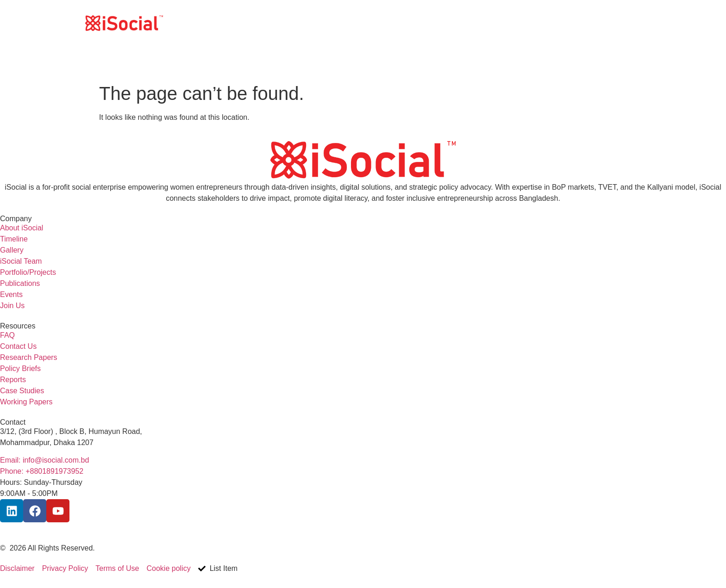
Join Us (571, 23)
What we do (523, 23)
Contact (610, 23)
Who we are (468, 23)
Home (423, 23)
